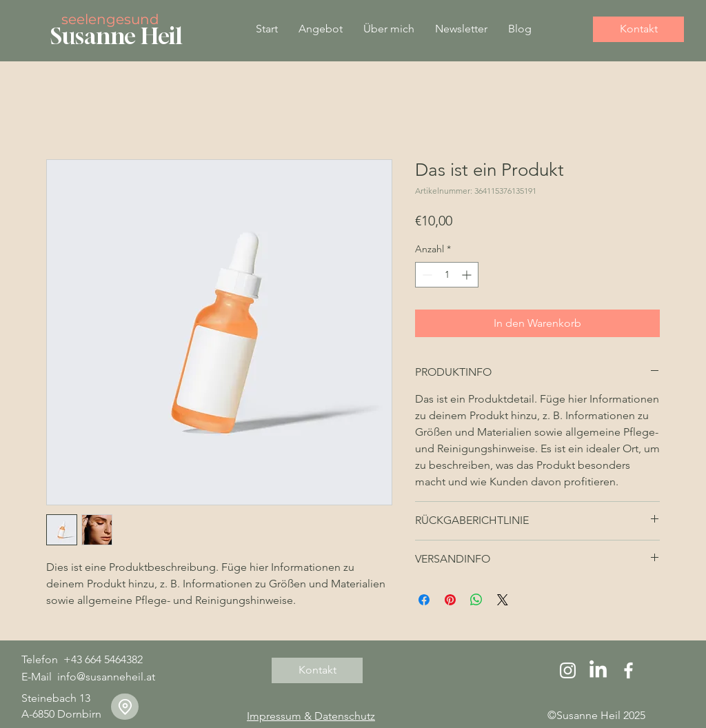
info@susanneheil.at (106, 677)
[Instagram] (568, 670)
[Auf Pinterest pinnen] (450, 600)
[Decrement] (426, 275)
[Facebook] (628, 670)
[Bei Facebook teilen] (424, 600)
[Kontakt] (638, 29)
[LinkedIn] (598, 670)
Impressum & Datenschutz (311, 716)
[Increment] (468, 275)
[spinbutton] (447, 275)
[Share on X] (503, 600)
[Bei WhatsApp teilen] (476, 600)
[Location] (125, 707)
